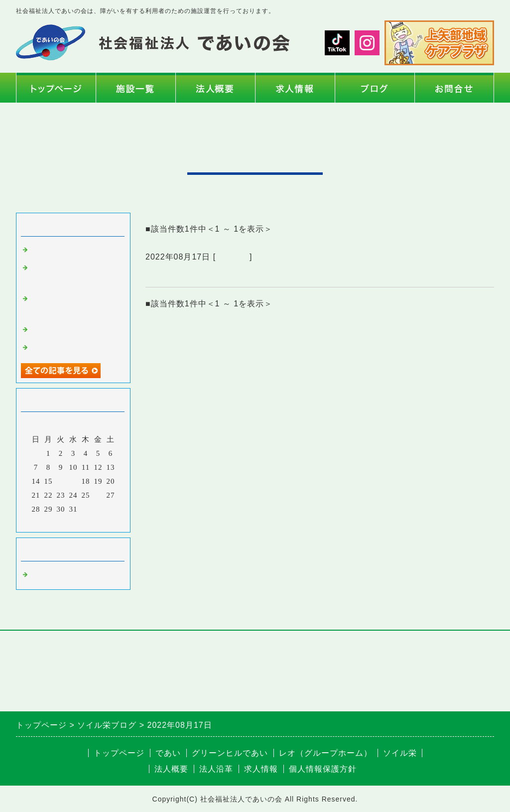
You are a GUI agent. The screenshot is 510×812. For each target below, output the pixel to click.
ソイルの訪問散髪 (183, 275)
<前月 (53, 522)
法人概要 (171, 769)
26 (98, 495)
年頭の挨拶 (51, 250)
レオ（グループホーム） (325, 753)
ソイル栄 (233, 257)
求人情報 (261, 769)
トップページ (119, 753)
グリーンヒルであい (230, 753)
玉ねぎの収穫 (55, 348)
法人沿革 (216, 769)
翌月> (94, 522)
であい (168, 753)
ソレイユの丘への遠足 (71, 330)
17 (73, 481)
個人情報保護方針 (323, 769)
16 (61, 481)
